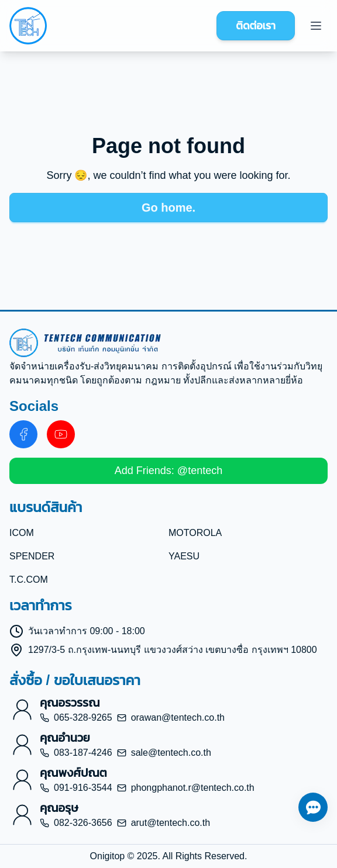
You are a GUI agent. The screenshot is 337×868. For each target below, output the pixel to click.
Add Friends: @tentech (168, 471)
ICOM (22, 533)
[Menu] (316, 26)
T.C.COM (29, 580)
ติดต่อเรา (256, 26)
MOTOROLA (195, 533)
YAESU (184, 556)
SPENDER (32, 556)
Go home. (168, 208)
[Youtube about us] (61, 434)
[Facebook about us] (23, 434)
